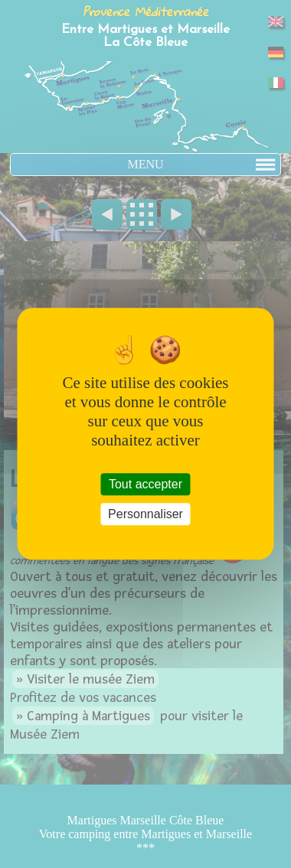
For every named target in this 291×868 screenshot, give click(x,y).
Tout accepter (145, 484)
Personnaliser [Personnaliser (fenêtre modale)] (145, 515)
